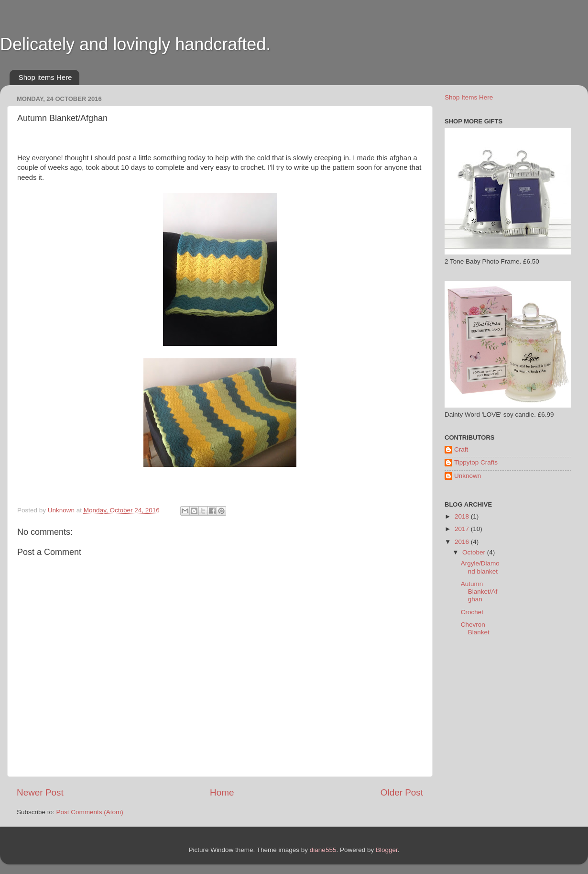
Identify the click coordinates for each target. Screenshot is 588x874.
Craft (461, 449)
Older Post (402, 792)
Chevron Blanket (475, 628)
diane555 (323, 850)
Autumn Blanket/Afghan (479, 592)
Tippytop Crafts (476, 462)
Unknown (468, 476)
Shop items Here (45, 77)
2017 (463, 529)
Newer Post (40, 792)
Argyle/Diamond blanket (480, 567)
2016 (463, 542)
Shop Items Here (469, 97)
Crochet (472, 612)
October (475, 552)
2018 (463, 516)
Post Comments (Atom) (90, 812)
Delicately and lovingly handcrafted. (135, 44)
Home (222, 792)
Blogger (387, 850)
